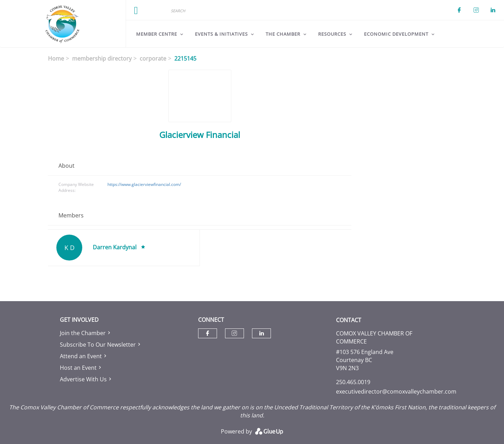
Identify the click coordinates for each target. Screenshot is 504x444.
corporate (153, 58)
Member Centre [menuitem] (157, 34)
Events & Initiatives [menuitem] (221, 34)
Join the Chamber (83, 333)
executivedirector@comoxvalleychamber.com (396, 391)
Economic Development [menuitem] (396, 34)
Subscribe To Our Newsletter (98, 345)
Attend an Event (81, 356)
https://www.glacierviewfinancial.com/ (144, 184)
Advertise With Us (83, 379)
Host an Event (78, 368)
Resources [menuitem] (332, 34)
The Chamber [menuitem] (283, 34)
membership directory (102, 58)
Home (56, 58)
